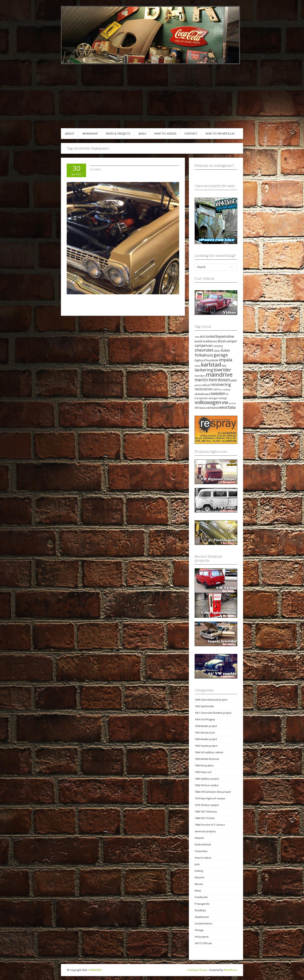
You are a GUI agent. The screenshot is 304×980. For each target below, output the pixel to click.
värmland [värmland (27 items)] (212, 408)
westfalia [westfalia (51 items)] (227, 407)
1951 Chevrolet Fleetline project (213, 713)
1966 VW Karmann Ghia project (213, 792)
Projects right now (211, 451)
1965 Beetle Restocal (207, 759)
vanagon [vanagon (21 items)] (213, 398)
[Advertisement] (152, 99)
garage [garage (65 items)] (221, 355)
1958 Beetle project (206, 726)
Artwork (199, 838)
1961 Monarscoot (205, 733)
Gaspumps (201, 851)
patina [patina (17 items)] (198, 385)
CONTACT (191, 134)
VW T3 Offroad (203, 943)
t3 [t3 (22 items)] (227, 394)
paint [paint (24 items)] (234, 380)
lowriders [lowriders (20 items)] (200, 376)
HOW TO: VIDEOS (165, 134)
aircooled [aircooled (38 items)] (208, 336)
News (198, 891)
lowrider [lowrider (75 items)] (222, 370)
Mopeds (199, 877)
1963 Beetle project (206, 739)
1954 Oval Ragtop (205, 719)
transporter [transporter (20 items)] (201, 398)
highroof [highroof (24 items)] (200, 360)
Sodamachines (203, 923)
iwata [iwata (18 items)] (198, 366)
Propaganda (202, 904)
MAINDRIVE (95, 970)
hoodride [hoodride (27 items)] (212, 360)
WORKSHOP (90, 134)
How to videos (203, 858)
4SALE (142, 134)
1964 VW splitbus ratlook (209, 752)
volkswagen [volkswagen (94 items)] (208, 402)
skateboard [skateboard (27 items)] (202, 394)
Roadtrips (200, 910)
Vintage (199, 930)
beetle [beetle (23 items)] (199, 341)
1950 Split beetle (204, 706)
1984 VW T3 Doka (205, 818)
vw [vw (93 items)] (225, 402)
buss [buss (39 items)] (222, 341)
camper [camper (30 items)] (232, 341)
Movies (199, 884)
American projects (205, 831)
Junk (197, 864)
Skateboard (202, 917)
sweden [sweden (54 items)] (218, 393)
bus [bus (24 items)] (215, 341)
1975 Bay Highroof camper (210, 798)
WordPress (231, 970)
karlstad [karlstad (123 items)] (211, 364)
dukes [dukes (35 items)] (225, 350)
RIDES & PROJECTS (118, 134)
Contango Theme (197, 970)
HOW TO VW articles (220, 134)
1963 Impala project (206, 746)
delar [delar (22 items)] (217, 351)
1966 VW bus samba (206, 785)
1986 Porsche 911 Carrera (210, 825)
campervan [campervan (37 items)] (204, 345)
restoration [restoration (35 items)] (204, 389)
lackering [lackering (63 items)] (204, 370)
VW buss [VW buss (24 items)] (200, 408)
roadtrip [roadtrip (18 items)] (226, 390)
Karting (199, 871)
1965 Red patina (204, 765)
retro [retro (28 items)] (217, 389)
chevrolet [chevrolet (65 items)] (204, 350)
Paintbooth (201, 897)
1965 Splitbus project (207, 779)
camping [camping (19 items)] (218, 346)
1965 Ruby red (203, 772)
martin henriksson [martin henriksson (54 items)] (212, 380)
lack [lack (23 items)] (224, 365)
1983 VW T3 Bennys (206, 812)
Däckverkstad (203, 844)
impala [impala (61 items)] (226, 360)
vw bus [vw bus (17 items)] (232, 403)
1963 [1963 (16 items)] (197, 337)
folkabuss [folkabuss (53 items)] (204, 355)
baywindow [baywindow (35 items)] (225, 336)
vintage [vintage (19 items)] (223, 398)
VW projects (202, 937)
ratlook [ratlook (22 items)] (206, 385)
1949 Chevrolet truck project (211, 700)
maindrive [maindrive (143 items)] (219, 374)
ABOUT (70, 134)
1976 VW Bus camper (207, 805)
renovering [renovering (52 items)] (221, 384)
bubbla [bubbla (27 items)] (208, 341)
